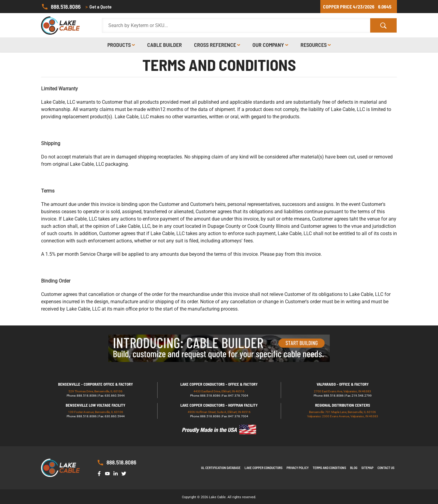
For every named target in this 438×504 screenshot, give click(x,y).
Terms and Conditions (329, 468)
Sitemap (367, 468)
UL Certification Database (221, 468)
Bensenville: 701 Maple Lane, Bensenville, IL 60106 (342, 412)
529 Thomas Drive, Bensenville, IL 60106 (96, 391)
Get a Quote (99, 7)
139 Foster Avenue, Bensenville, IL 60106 (96, 412)
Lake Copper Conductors (264, 468)
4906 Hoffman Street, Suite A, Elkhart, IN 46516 (219, 412)
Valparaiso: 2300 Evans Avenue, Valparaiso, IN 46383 (343, 416)
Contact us (386, 468)
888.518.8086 (61, 7)
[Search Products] (236, 26)
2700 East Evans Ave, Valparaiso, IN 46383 (342, 391)
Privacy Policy (298, 468)
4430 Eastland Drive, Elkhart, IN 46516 (219, 391)
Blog (354, 468)
